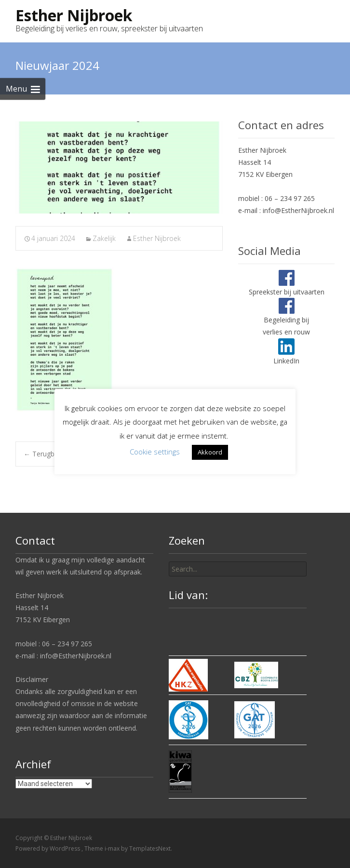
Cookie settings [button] (155, 452)
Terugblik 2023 (51, 454)
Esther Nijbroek (157, 238)
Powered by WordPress (48, 848)
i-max (113, 848)
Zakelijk (104, 238)
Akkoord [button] (210, 452)
